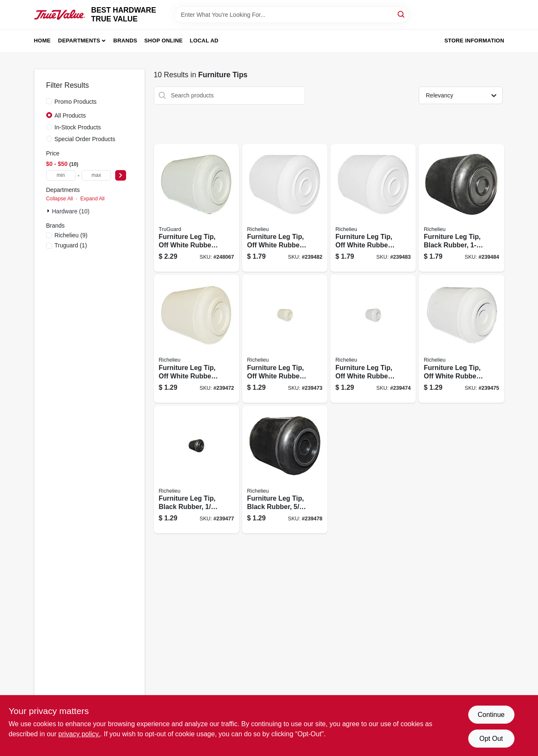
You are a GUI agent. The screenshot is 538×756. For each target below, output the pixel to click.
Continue (491, 715)
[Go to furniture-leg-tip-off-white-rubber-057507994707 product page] (373, 339)
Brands (125, 41)
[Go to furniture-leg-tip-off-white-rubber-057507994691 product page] (285, 339)
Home (42, 41)
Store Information (474, 41)
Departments (79, 41)
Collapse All (60, 199)
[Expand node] (49, 211)
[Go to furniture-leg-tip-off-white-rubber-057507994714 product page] (461, 339)
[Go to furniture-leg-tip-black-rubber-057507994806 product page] (461, 208)
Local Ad (204, 41)
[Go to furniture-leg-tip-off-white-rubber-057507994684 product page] (196, 339)
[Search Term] (292, 15)
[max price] (96, 175)
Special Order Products (85, 139)
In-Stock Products (78, 127)
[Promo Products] (49, 101)
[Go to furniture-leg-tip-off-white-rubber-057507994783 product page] (285, 208)
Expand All (92, 199)
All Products (70, 115)
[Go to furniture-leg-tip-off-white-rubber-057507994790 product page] (373, 208)
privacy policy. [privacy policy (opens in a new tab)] (79, 734)
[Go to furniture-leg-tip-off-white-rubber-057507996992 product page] (196, 208)
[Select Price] (121, 175)
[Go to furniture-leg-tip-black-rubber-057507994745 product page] (285, 470)
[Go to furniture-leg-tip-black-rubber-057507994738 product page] (196, 470)
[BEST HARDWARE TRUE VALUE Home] (60, 15)
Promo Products (76, 102)
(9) (71, 235)
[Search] (402, 14)
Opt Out (491, 739)
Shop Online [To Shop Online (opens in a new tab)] (164, 41)
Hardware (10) (71, 211)
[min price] (61, 175)
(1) (71, 245)
